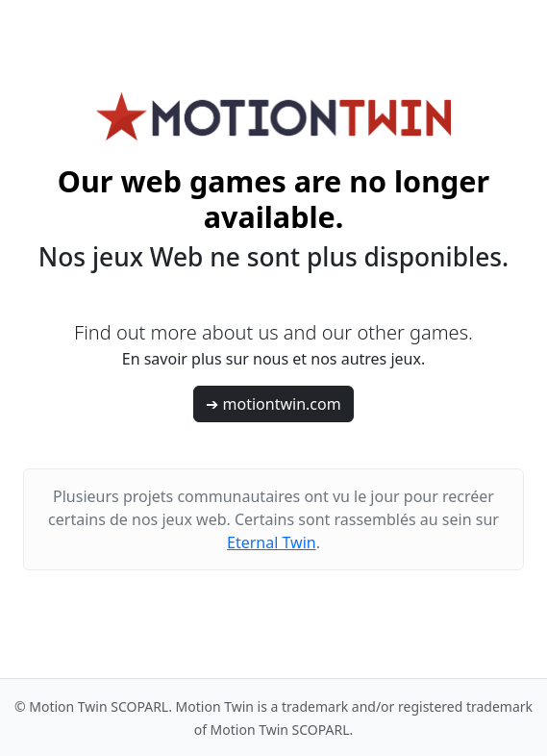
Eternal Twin (272, 542)
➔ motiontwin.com (273, 404)
